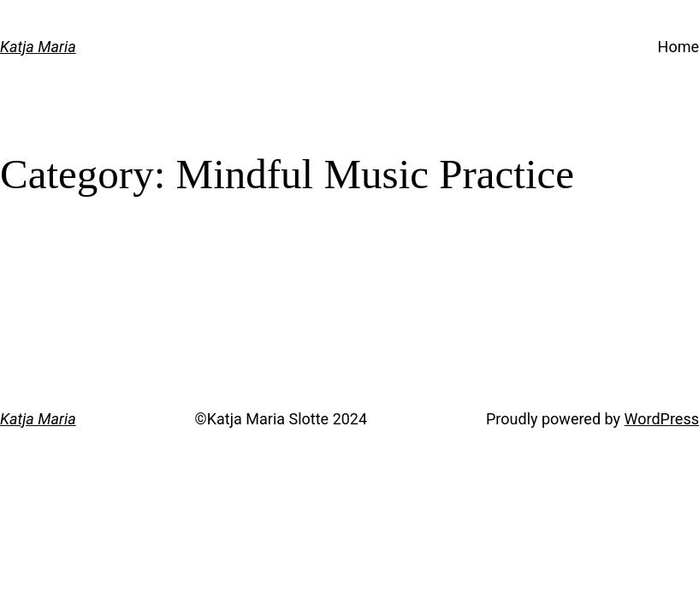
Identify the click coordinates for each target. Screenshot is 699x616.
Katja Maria (38, 47)
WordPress (662, 419)
